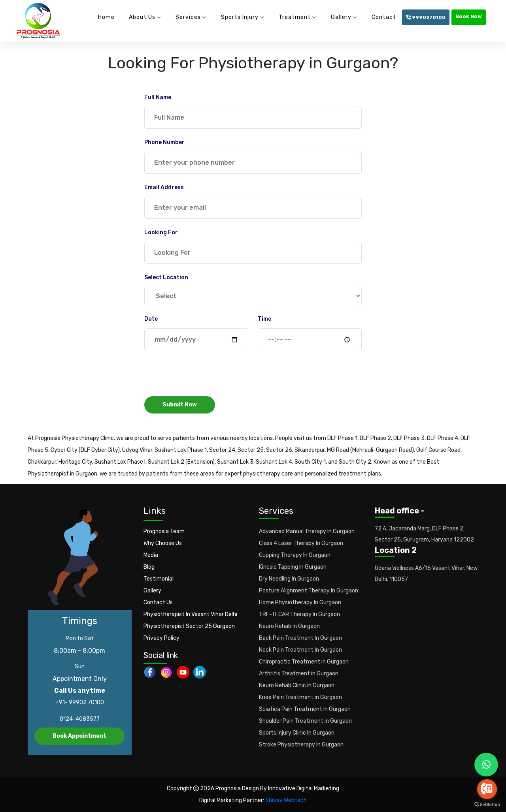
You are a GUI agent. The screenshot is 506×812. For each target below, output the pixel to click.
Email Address (164, 187)
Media (151, 555)
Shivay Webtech (286, 800)
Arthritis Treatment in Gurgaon (299, 674)
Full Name (158, 97)
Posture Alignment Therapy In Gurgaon (309, 591)
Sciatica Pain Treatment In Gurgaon (305, 709)
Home (106, 17)
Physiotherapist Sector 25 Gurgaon (189, 626)
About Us (142, 17)
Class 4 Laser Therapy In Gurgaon (301, 543)
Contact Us (158, 602)
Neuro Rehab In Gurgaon (289, 626)
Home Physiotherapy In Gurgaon (300, 602)
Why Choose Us (163, 543)
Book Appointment (79, 736)
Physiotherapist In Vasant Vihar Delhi (190, 614)
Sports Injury (240, 17)
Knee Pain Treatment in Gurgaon (300, 697)
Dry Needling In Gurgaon (289, 579)
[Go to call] (487, 789)
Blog (149, 567)
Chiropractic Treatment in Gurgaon (304, 662)
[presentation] (204, 374)
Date (151, 319)
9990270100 (426, 17)
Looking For (161, 232)
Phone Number (164, 142)
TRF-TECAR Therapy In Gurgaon (299, 614)
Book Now (469, 16)
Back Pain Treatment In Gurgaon (300, 638)
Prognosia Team (164, 531)
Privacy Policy (161, 638)
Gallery (341, 17)
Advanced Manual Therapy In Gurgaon (307, 531)
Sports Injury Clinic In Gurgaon (297, 733)
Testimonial (159, 579)
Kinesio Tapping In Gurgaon (293, 567)
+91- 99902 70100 (80, 702)
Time (264, 319)
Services (188, 17)
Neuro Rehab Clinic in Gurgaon (297, 685)
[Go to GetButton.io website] (487, 804)
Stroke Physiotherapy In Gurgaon (301, 745)
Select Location (166, 277)
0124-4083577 (80, 719)
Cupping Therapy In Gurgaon (295, 555)
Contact (384, 17)
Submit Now (180, 405)
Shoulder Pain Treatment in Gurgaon (305, 721)
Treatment (295, 17)
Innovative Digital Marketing (304, 789)
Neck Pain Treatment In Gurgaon (300, 650)
